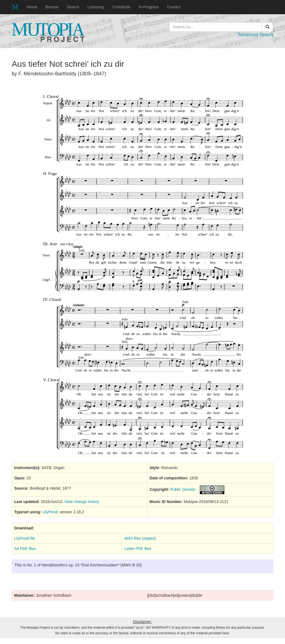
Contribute (121, 7)
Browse (52, 7)
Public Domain (183, 489)
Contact (174, 7)
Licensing (96, 7)
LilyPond (50, 512)
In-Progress (149, 7)
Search (73, 7)
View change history (82, 502)
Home (32, 7)
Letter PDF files (138, 549)
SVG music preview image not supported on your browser (143, 272)
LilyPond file (25, 538)
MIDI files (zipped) (140, 538)
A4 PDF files (25, 549)
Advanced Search (256, 35)
